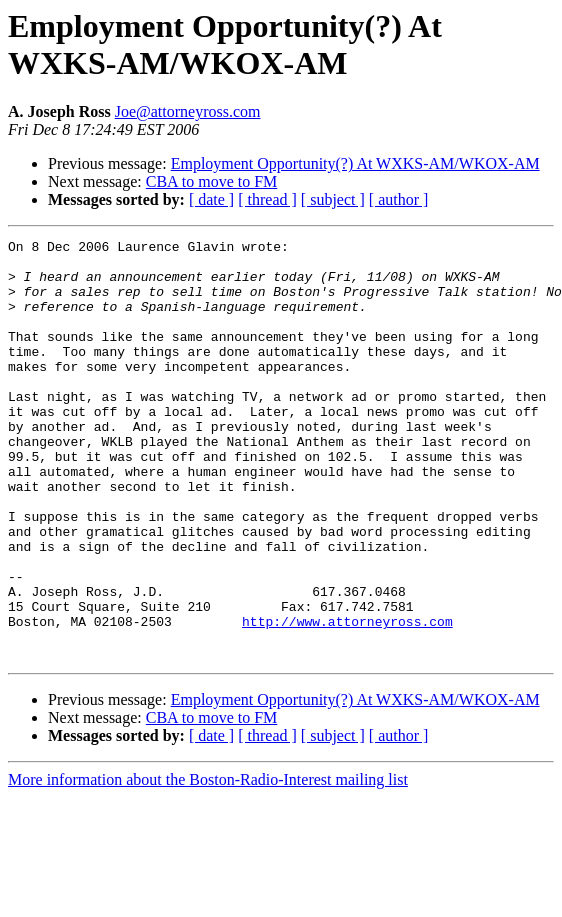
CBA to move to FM (212, 181)
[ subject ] (333, 199)
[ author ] (399, 199)
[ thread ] (267, 199)
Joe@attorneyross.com (188, 111)
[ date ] (211, 199)
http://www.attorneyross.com (347, 699)
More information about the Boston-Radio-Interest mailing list (208, 863)
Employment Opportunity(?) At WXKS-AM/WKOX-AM (355, 163)
